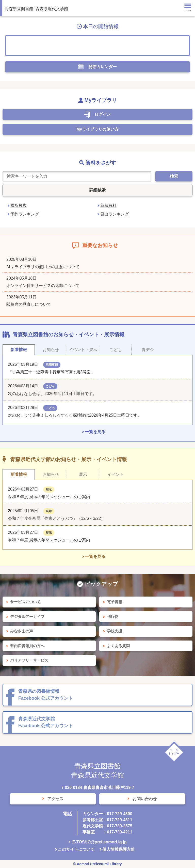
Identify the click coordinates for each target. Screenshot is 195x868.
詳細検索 (97, 190)
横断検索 (19, 205)
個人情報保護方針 (119, 849)
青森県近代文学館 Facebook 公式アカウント (46, 722)
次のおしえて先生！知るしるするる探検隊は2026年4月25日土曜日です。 (75, 415)
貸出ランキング (115, 214)
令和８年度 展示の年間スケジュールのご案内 (49, 497)
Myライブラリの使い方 (97, 129)
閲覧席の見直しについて (29, 304)
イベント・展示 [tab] (83, 350)
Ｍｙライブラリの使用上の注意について (43, 267)
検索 (174, 176)
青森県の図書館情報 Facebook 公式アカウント (46, 695)
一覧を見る (95, 432)
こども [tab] (116, 350)
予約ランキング (25, 214)
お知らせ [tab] (51, 350)
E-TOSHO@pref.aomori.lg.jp (100, 842)
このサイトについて (76, 849)
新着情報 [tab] (19, 350)
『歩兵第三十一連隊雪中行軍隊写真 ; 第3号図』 (51, 372)
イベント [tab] (116, 474)
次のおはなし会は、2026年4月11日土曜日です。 (52, 394)
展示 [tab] (83, 474)
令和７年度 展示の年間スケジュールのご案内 (49, 540)
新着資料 (108, 205)
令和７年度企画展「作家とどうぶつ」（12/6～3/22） (56, 518)
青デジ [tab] (148, 350)
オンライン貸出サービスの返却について (43, 286)
